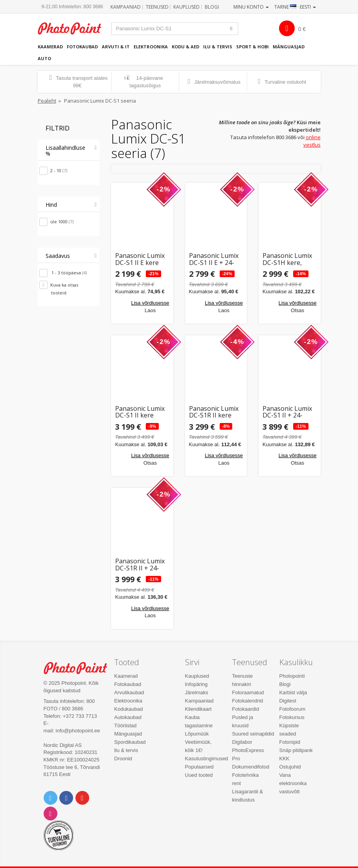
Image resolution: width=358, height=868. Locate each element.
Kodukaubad (129, 709)
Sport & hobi (252, 47)
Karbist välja (293, 692)
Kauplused (186, 7)
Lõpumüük (197, 734)
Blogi (212, 7)
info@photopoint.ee (78, 731)
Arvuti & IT (116, 47)
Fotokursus (292, 717)
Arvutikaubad (129, 692)
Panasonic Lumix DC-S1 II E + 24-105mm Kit (214, 259)
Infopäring (196, 684)
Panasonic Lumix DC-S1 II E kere (140, 259)
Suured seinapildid (253, 734)
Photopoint (74, 29)
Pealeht (47, 101)
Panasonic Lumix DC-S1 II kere (140, 412)
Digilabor (242, 742)
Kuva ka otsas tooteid (64, 289)
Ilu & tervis (218, 47)
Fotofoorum (292, 709)
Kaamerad (50, 47)
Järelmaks (197, 692)
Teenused (157, 7)
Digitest (288, 701)
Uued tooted (199, 775)
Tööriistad (126, 725)
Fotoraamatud (248, 692)
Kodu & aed (185, 47)
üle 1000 (62, 222)
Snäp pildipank (296, 750)
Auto (44, 58)
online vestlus (312, 141)
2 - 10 (59, 170)
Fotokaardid (246, 709)
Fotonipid (290, 742)
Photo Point (80, 668)
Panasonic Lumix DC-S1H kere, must (287, 259)
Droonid (123, 759)
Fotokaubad (82, 47)
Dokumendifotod (251, 767)
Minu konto (251, 7)
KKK (285, 759)
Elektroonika (151, 47)
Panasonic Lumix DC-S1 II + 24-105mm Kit (287, 412)
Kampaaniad (126, 7)
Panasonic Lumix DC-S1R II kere (214, 412)
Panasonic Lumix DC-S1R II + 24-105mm (140, 565)
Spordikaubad (130, 742)
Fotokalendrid (248, 701)
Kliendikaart (198, 709)
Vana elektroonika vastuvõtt (293, 783)
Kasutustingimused (207, 759)
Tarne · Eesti (295, 7)
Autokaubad (128, 717)
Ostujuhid (290, 767)
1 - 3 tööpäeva (69, 273)
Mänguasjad (289, 47)
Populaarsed (199, 767)
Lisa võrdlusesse (150, 303)
